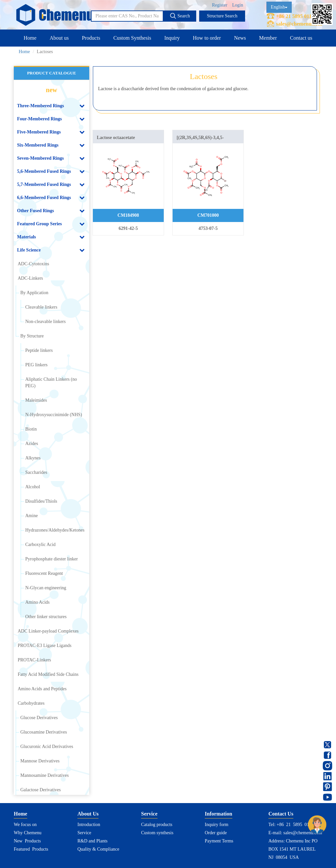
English (279, 7)
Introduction (89, 825)
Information (219, 814)
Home (30, 38)
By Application (34, 293)
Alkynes (33, 458)
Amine (31, 516)
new (52, 90)
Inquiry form (217, 825)
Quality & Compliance (98, 849)
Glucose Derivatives (39, 718)
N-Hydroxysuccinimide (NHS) (54, 415)
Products (91, 38)
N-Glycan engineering (46, 588)
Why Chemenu (28, 833)
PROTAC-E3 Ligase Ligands (45, 646)
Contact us (301, 38)
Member (268, 38)
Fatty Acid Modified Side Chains (48, 674)
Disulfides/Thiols (41, 501)
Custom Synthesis (132, 38)
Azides (32, 444)
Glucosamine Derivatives (44, 732)
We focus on (25, 825)
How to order (207, 38)
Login (238, 5)
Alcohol (33, 487)
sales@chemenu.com (299, 24)
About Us (88, 814)
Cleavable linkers (41, 307)
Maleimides (36, 400)
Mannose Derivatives (40, 761)
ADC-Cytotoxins (33, 264)
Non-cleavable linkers (45, 322)
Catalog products (157, 825)
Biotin (31, 429)
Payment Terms (219, 841)
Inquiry (172, 38)
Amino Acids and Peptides (42, 689)
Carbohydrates (31, 703)
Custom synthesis (157, 833)
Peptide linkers (39, 350)
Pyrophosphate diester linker (52, 559)
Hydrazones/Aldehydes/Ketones (55, 530)
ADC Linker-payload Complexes (48, 631)
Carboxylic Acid (40, 545)
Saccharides (36, 472)
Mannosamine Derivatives (44, 775)
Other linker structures (46, 617)
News (240, 38)
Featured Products (31, 849)
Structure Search (222, 16)
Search (180, 16)
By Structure (32, 336)
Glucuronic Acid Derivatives (47, 747)
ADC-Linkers (30, 278)
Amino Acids (37, 602)
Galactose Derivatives (41, 790)
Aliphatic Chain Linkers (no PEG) (51, 383)
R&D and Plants (93, 841)
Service (84, 833)
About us (59, 38)
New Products (27, 841)
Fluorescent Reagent (44, 573)
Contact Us (281, 814)
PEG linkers (36, 365)
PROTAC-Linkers (34, 660)
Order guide (216, 833)
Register (220, 5)
